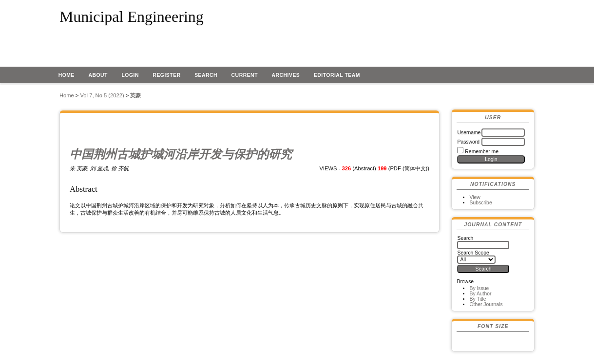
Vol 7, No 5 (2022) (102, 95)
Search (206, 75)
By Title (478, 299)
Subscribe (480, 203)
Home (67, 75)
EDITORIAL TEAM (337, 75)
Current (245, 75)
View (475, 197)
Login (130, 75)
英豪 (135, 95)
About (98, 75)
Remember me (482, 152)
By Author (480, 294)
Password (468, 142)
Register (166, 75)
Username (469, 133)
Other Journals (486, 304)
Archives (286, 75)
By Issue (479, 288)
